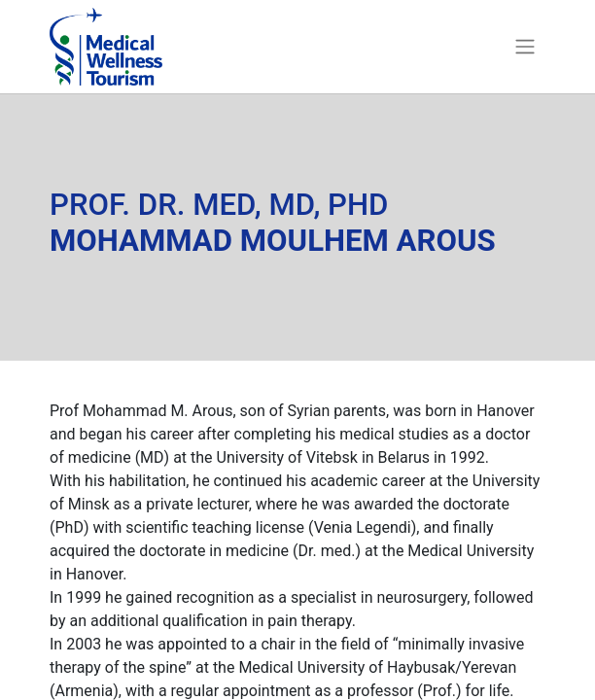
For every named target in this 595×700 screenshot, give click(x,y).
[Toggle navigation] (525, 47)
